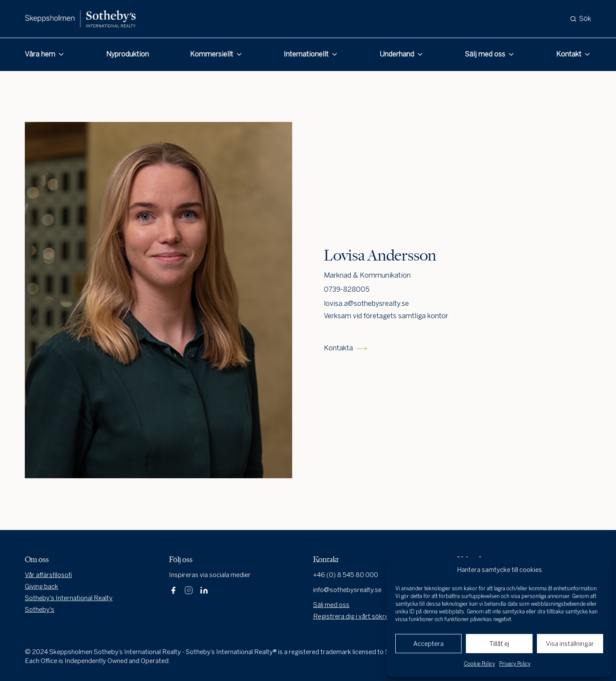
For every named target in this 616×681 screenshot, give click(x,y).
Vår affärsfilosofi (48, 575)
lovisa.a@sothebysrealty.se (366, 303)
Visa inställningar (570, 644)
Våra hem (40, 54)
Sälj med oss (485, 54)
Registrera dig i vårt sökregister (359, 616)
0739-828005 (347, 289)
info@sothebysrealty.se (347, 590)
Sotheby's (40, 610)
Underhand (397, 54)
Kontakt (569, 54)
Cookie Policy (479, 664)
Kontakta (345, 348)
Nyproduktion (127, 54)
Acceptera (428, 644)
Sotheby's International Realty (69, 598)
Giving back (41, 586)
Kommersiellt (212, 54)
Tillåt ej (499, 644)
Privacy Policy (515, 664)
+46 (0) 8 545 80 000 (346, 575)
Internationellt (306, 54)
